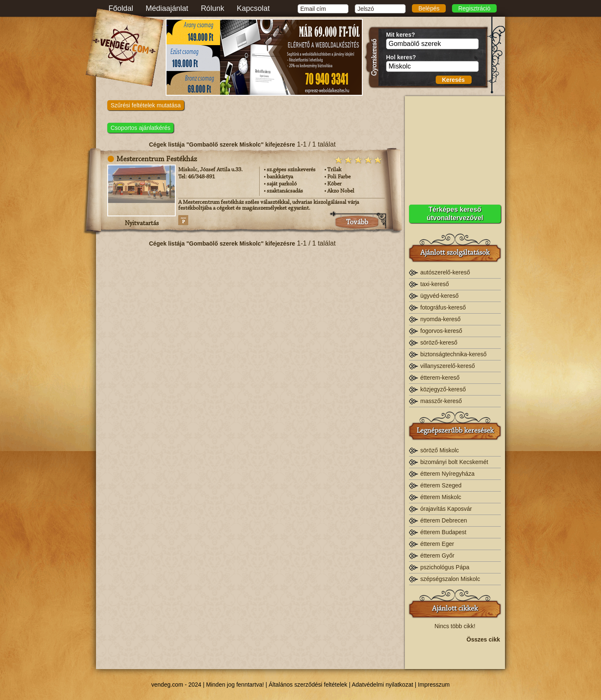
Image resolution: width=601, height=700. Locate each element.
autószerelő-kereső (445, 272)
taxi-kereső (434, 284)
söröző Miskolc (440, 450)
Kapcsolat (253, 8)
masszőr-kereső (441, 401)
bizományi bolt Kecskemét (454, 462)
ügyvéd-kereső (439, 296)
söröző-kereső (439, 342)
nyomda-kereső (441, 319)
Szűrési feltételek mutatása (146, 105)
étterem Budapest (443, 532)
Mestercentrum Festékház (157, 160)
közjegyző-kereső (443, 389)
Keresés (453, 80)
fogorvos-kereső (441, 331)
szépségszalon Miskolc (450, 579)
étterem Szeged (441, 485)
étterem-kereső (440, 378)
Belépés (429, 8)
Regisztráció (474, 8)
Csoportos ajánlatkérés (140, 128)
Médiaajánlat (167, 8)
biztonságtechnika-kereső (453, 354)
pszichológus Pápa (445, 567)
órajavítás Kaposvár (446, 509)
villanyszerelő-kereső (448, 366)
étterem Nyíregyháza (447, 474)
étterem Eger (437, 544)
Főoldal (121, 8)
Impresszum (434, 685)
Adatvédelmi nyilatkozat (383, 685)
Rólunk (212, 8)
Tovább (357, 223)
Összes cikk (483, 639)
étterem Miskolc (441, 497)
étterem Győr (437, 555)
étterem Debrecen (444, 520)
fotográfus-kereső (443, 307)
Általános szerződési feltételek (308, 685)
